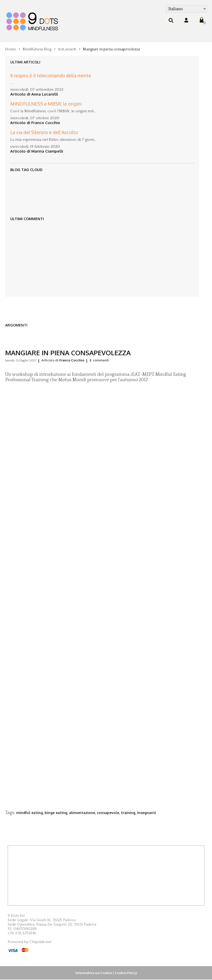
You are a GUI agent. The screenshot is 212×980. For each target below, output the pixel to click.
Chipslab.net (40, 942)
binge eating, (57, 813)
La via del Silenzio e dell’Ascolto (44, 128)
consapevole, (109, 813)
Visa (13, 950)
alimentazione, (83, 813)
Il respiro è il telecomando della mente (51, 71)
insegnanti (147, 813)
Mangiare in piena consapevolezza (111, 49)
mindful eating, (30, 813)
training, (129, 813)
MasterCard (25, 950)
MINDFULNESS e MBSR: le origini (46, 99)
